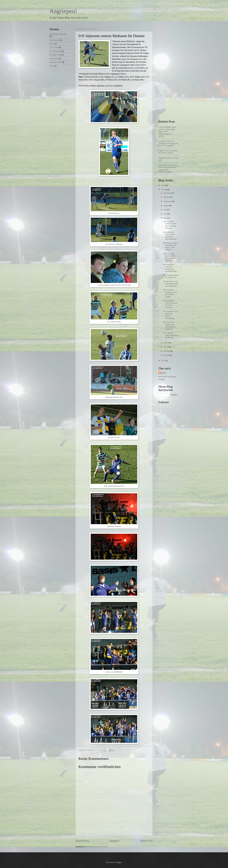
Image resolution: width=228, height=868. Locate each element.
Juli (165, 210)
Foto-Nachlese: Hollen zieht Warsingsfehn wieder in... (169, 326)
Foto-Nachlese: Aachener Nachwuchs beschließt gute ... (171, 268)
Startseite (115, 841)
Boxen (52, 44)
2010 (163, 361)
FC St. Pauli (54, 47)
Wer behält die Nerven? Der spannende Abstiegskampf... (170, 236)
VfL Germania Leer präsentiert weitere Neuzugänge (170, 315)
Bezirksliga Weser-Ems (58, 34)
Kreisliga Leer (55, 55)
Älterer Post (146, 841)
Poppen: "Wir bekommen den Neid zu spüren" (168, 152)
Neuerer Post (82, 841)
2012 (163, 185)
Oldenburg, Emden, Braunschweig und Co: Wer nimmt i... (170, 246)
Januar (166, 355)
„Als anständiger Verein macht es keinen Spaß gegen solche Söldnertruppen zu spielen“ (167, 132)
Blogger (118, 862)
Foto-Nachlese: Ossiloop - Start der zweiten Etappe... (170, 293)
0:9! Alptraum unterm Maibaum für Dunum (171, 335)
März (166, 347)
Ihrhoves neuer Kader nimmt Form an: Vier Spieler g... (169, 257)
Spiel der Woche (55, 62)
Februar (167, 351)
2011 (163, 190)
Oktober (167, 197)
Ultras (52, 66)
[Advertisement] (170, 71)
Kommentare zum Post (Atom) (96, 847)
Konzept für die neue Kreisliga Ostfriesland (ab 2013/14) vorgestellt (168, 143)
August (166, 206)
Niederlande (54, 59)
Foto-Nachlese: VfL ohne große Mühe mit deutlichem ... (171, 284)
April (166, 343)
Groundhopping (55, 51)
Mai (165, 218)
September (168, 201)
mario (164, 373)
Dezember (168, 193)
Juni (165, 214)
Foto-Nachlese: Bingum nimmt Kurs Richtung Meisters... (170, 225)
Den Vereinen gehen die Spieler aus (171, 276)
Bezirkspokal (54, 40)
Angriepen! (63, 11)
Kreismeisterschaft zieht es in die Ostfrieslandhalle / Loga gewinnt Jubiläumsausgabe (168, 169)
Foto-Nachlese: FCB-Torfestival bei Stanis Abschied (170, 304)
